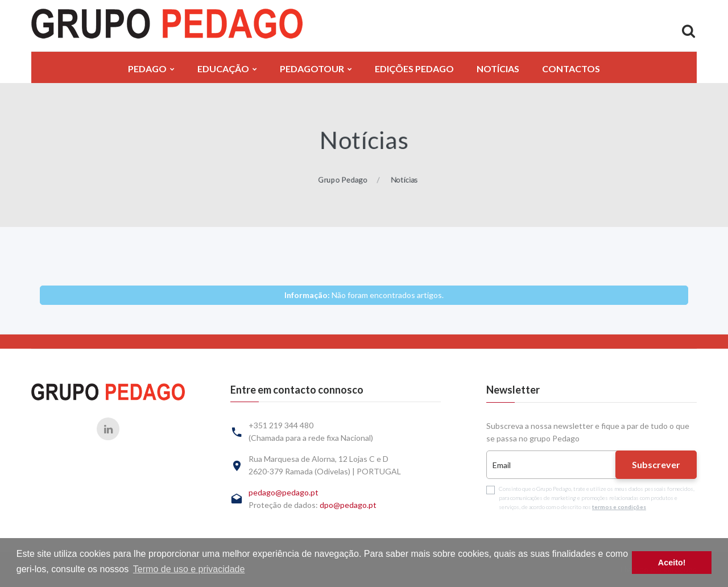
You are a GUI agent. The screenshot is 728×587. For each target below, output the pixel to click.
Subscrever (656, 464)
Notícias (498, 69)
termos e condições (619, 507)
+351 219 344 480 (281, 425)
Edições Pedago (414, 69)
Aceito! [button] (672, 563)
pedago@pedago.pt (284, 492)
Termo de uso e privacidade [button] (189, 569)
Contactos (571, 69)
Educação (223, 69)
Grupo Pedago (341, 181)
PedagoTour (312, 69)
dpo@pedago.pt (348, 505)
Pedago (147, 69)
